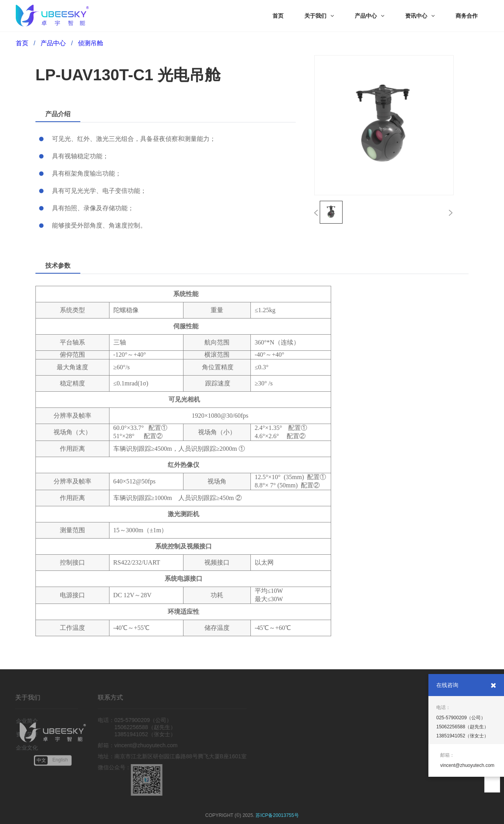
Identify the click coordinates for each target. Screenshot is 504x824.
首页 (22, 43)
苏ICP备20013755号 (277, 815)
